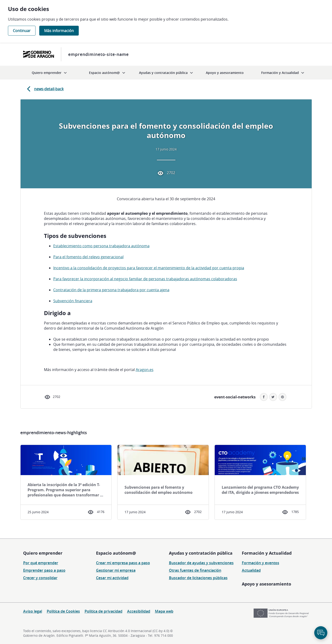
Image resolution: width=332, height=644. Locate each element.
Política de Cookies (63, 611)
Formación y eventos (261, 563)
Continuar (22, 31)
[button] (282, 397)
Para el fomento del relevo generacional (88, 257)
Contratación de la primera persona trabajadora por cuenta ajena (111, 290)
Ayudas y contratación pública (201, 553)
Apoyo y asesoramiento (266, 584)
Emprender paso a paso (44, 570)
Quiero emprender (43, 553)
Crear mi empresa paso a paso (123, 563)
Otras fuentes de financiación (195, 570)
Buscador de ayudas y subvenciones (201, 563)
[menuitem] (49, 73)
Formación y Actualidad (267, 553)
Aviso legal (33, 611)
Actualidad (251, 570)
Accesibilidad (139, 611)
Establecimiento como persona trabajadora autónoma (101, 246)
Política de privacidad (104, 611)
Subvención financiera (73, 301)
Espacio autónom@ (116, 553)
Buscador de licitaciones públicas (198, 578)
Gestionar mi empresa (116, 570)
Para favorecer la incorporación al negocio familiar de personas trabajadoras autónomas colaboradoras (145, 279)
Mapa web (164, 611)
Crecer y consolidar (40, 578)
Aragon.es (145, 370)
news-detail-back (44, 89)
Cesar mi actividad (112, 578)
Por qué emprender (41, 563)
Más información (59, 31)
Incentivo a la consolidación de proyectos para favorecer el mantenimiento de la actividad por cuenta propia (149, 268)
